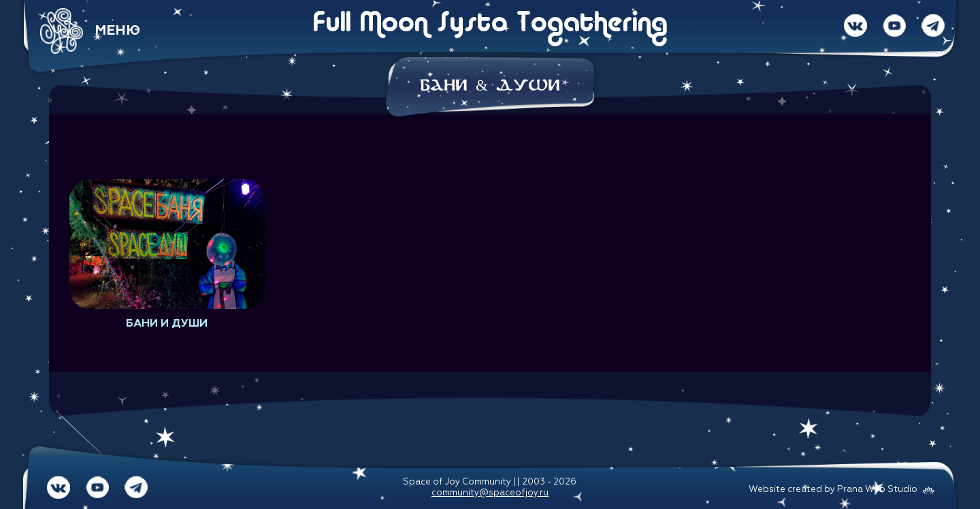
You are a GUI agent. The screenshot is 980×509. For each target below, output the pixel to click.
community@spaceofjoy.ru (490, 493)
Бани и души (167, 324)
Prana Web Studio (877, 490)
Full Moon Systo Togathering (490, 24)
